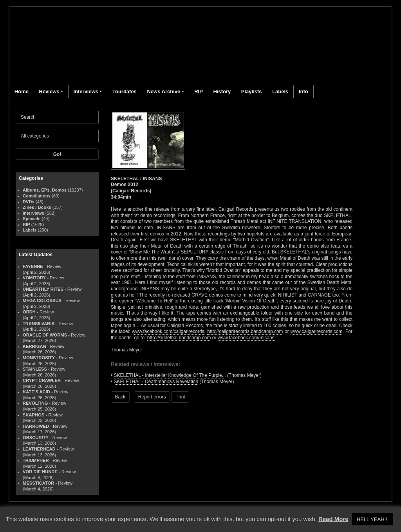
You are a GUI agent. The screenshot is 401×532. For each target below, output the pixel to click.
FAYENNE (33, 266)
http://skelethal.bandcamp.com (179, 338)
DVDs (29, 202)
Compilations (37, 196)
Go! (57, 154)
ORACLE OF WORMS (45, 335)
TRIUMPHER (36, 460)
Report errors (152, 397)
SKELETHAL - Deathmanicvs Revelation (156, 382)
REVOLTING (35, 403)
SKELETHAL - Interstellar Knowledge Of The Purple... (170, 375)
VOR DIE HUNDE (40, 472)
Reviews (49, 91)
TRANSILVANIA (39, 324)
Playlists (252, 91)
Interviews (86, 91)
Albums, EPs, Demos (45, 190)
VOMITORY (34, 278)
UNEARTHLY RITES (43, 289)
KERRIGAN (34, 346)
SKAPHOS (33, 415)
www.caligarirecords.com (317, 331)
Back (120, 397)
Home (22, 91)
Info (303, 91)
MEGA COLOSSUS (42, 300)
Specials (32, 219)
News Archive (163, 91)
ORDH (29, 312)
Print (180, 397)
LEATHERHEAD (39, 449)
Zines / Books (37, 207)
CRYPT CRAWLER (42, 380)
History (222, 91)
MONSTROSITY (39, 358)
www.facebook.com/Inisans (246, 338)
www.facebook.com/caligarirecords (168, 331)
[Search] (57, 117)
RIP (199, 91)
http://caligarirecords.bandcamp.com (245, 331)
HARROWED (36, 426)
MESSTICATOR (38, 483)
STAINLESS (35, 369)
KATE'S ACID (36, 392)
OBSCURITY (36, 438)
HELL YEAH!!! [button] (373, 519)
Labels (280, 91)
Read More (333, 519)
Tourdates (125, 91)
